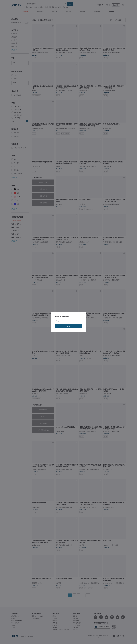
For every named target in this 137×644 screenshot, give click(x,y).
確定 (68, 326)
